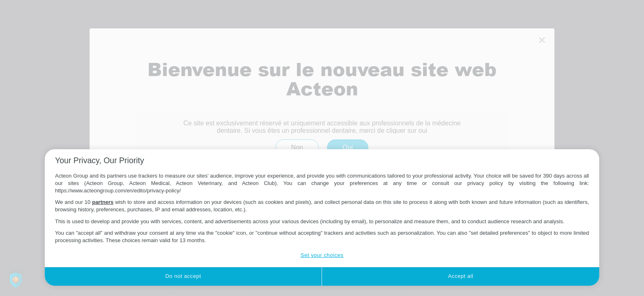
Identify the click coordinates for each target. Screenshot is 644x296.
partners (103, 202)
